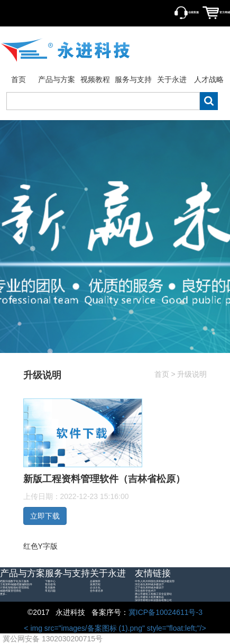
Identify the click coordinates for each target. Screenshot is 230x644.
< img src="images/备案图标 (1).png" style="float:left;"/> (104, 629)
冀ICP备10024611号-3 (165, 612)
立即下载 (45, 516)
